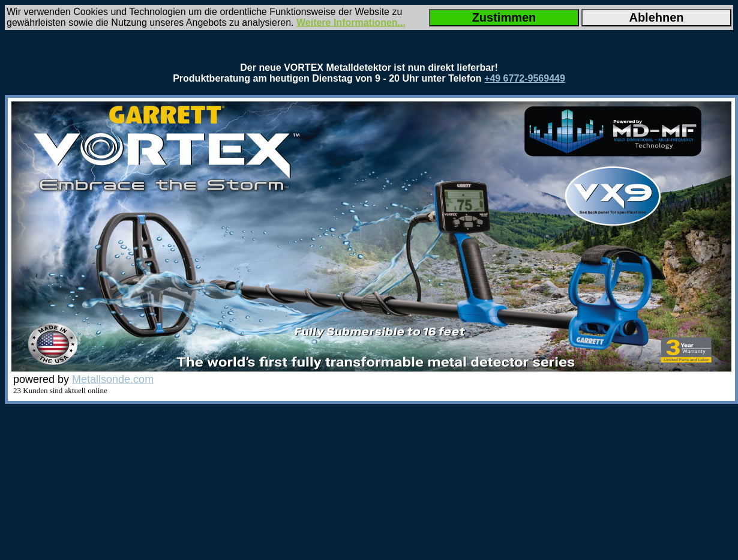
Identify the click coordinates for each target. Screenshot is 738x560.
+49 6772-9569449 (525, 78)
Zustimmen (504, 17)
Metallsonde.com (113, 379)
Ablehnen (656, 17)
